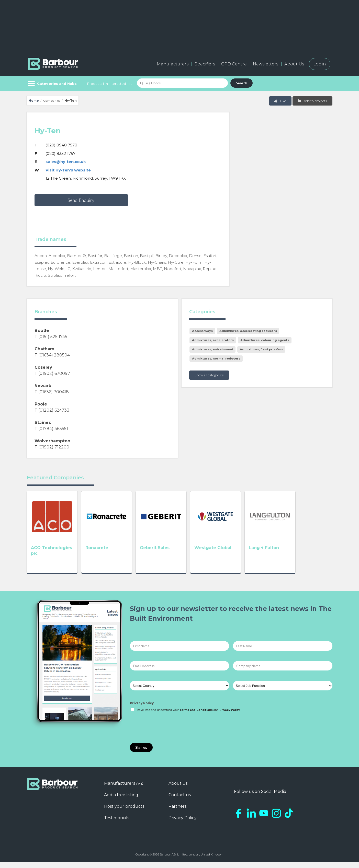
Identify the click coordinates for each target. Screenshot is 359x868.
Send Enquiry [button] (81, 200)
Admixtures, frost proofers (261, 349)
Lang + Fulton (294, 555)
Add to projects (312, 101)
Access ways (202, 331)
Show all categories (209, 375)
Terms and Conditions (196, 716)
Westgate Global (235, 555)
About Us (294, 64)
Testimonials (117, 824)
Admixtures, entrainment (213, 349)
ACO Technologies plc (55, 555)
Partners (177, 812)
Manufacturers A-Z (124, 789)
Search (242, 83)
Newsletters (266, 64)
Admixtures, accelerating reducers (248, 331)
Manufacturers (173, 64)
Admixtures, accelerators (213, 340)
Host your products (124, 812)
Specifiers (205, 64)
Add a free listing (121, 801)
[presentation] (169, 734)
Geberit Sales (170, 555)
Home (34, 101)
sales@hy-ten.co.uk (66, 162)
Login (320, 64)
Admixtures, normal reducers (216, 358)
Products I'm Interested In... (110, 84)
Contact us (180, 801)
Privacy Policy (142, 709)
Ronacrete (104, 555)
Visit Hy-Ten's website (68, 170)
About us (178, 789)
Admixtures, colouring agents (265, 340)
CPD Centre (234, 64)
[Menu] (52, 84)
